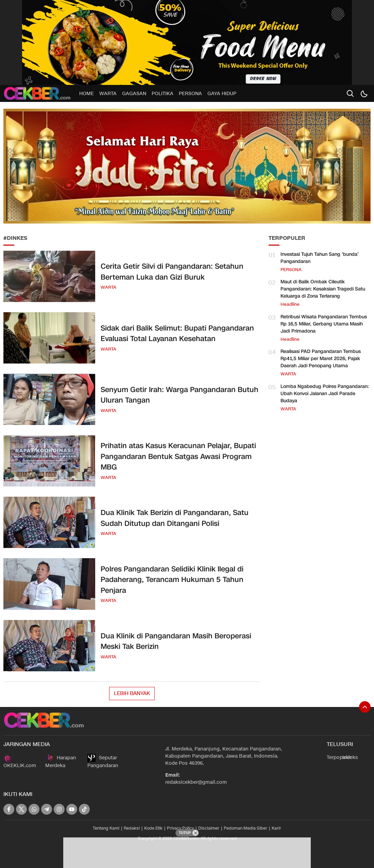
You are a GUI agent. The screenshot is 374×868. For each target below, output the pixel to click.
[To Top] (365, 707)
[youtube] (72, 809)
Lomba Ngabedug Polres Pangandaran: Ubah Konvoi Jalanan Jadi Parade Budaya (325, 394)
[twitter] (21, 809)
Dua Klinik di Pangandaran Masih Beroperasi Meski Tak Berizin (176, 641)
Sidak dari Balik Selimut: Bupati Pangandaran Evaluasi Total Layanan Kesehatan (177, 334)
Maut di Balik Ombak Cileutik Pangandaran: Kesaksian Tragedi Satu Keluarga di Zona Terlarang (323, 289)
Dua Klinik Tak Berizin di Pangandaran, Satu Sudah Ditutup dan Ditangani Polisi (175, 518)
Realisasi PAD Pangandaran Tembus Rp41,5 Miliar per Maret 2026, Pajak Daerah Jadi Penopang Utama (321, 359)
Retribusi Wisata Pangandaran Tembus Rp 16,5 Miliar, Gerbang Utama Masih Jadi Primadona (324, 324)
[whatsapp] (34, 809)
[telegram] (47, 809)
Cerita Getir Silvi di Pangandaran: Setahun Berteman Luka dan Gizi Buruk (172, 272)
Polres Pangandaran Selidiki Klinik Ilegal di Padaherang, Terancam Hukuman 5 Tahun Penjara (172, 580)
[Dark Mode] (364, 93)
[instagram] (59, 809)
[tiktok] (84, 809)
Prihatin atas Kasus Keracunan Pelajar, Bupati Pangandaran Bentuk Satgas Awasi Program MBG (178, 456)
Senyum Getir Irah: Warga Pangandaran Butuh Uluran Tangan (180, 395)
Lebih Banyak (132, 693)
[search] (350, 93)
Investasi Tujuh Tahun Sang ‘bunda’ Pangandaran (320, 258)
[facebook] (9, 809)
